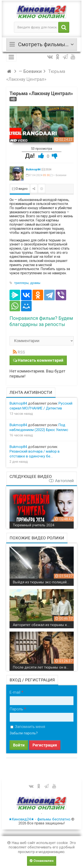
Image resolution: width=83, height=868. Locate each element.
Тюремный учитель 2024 (34, 525)
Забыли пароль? (24, 733)
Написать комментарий (41, 360)
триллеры (21, 283)
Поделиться (34, 189)
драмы (35, 283)
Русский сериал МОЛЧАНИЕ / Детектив (41, 406)
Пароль (16, 709)
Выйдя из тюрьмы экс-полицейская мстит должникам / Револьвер (43, 582)
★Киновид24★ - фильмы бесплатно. (40, 819)
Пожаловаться (42, 189)
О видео (20, 189)
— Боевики (60, 175)
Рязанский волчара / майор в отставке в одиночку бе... (35, 454)
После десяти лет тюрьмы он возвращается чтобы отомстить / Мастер (43, 667)
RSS (21, 352)
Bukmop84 (33, 169)
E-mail (15, 692)
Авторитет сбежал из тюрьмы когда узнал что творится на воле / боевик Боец (43, 625)
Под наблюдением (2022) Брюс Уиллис (39, 427)
